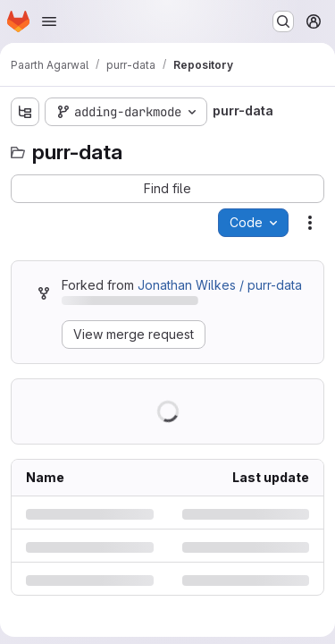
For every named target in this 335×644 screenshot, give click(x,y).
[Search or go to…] (283, 21)
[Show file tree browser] (25, 112)
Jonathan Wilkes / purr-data (220, 285)
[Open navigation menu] (49, 21)
